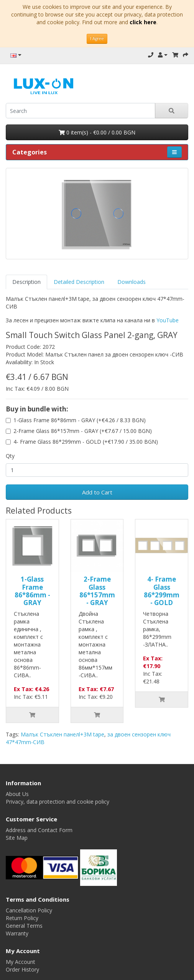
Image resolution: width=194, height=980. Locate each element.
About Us (17, 794)
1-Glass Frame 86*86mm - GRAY (32, 591)
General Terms (24, 926)
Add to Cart (97, 492)
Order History (22, 969)
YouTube (168, 320)
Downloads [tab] (132, 282)
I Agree (97, 38)
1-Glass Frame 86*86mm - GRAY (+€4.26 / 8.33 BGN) (80, 420)
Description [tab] (26, 282)
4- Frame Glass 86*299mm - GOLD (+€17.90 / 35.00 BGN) (86, 442)
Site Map (17, 838)
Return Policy (22, 918)
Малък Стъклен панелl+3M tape (62, 734)
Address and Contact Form (39, 830)
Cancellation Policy (29, 910)
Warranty (17, 933)
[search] (81, 111)
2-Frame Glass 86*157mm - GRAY (97, 591)
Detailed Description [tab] (79, 282)
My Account (21, 962)
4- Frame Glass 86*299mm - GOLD (162, 591)
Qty (10, 456)
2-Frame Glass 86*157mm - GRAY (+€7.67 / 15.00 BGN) (83, 431)
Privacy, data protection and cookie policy (58, 802)
